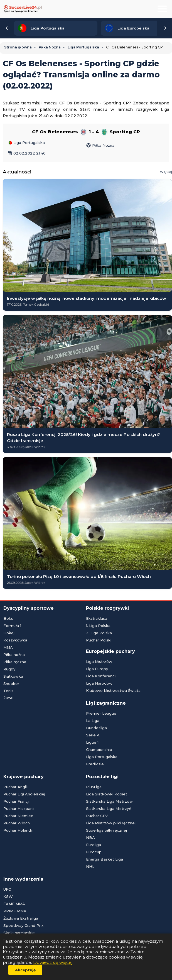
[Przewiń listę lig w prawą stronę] (165, 28)
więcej (166, 171)
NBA (90, 837)
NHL (90, 866)
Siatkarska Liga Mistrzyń (109, 808)
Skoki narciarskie (19, 933)
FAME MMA (14, 904)
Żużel (8, 698)
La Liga (93, 721)
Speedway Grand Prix (23, 925)
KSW (8, 896)
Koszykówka (15, 640)
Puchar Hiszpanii (19, 808)
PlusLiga (94, 787)
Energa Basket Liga (105, 859)
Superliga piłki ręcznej (106, 830)
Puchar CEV (97, 816)
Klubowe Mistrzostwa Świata (113, 690)
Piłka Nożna (100, 144)
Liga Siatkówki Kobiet (107, 794)
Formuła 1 (12, 626)
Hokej (9, 633)
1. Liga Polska (98, 626)
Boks (8, 618)
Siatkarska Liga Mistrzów (109, 801)
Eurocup (94, 852)
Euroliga (94, 845)
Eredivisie (95, 764)
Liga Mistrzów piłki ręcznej (111, 823)
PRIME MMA (15, 911)
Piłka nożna (14, 655)
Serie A (93, 735)
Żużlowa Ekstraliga (21, 918)
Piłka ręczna (15, 662)
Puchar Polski (99, 640)
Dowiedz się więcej (53, 962)
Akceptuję (25, 970)
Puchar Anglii (15, 787)
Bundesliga (96, 728)
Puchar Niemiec (18, 816)
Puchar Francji (16, 801)
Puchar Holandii (18, 830)
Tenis (8, 691)
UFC (7, 889)
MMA (8, 647)
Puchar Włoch (17, 823)
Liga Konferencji (101, 676)
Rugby (9, 669)
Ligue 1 (92, 742)
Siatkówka (13, 676)
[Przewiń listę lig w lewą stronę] (7, 28)
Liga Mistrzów (99, 661)
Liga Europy (97, 669)
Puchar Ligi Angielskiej (24, 794)
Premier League (101, 713)
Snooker (11, 683)
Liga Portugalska (27, 143)
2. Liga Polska (99, 633)
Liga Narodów (99, 683)
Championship (99, 749)
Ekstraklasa (97, 618)
